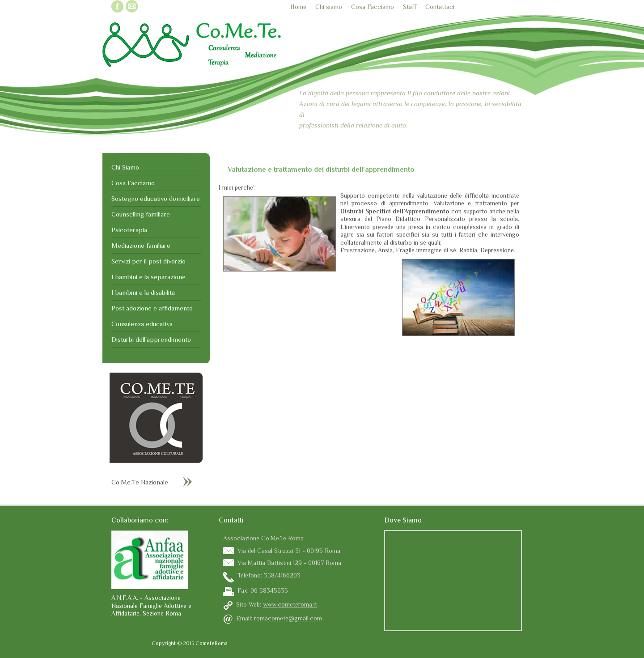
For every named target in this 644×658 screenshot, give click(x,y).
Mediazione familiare (141, 245)
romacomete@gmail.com (288, 618)
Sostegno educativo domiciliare (156, 198)
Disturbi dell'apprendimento (151, 339)
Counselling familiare (141, 214)
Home (298, 7)
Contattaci (440, 7)
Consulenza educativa (142, 324)
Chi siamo (329, 7)
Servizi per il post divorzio (148, 261)
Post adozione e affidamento (152, 308)
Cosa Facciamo (373, 7)
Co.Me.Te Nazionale (140, 482)
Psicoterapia (129, 230)
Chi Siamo (125, 167)
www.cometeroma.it (290, 604)
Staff (410, 7)
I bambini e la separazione (148, 277)
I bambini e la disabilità (143, 292)
